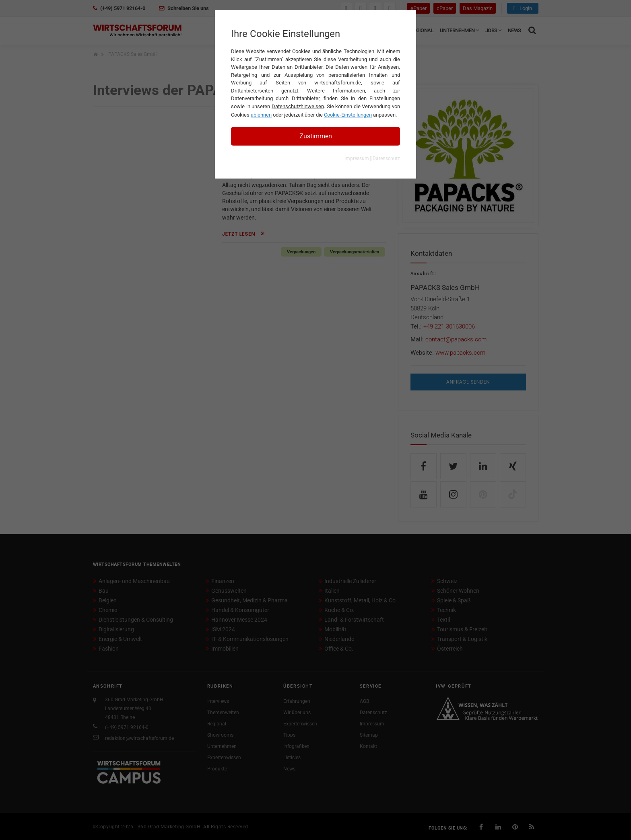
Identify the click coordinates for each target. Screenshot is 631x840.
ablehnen (261, 115)
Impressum (357, 158)
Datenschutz (386, 158)
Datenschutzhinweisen (298, 106)
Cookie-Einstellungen (348, 115)
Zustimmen (316, 136)
